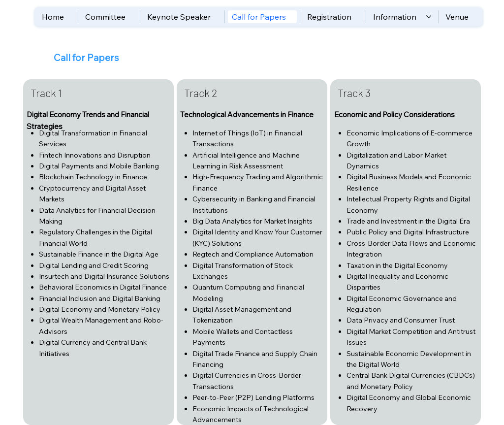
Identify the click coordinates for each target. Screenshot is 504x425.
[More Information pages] (429, 17)
